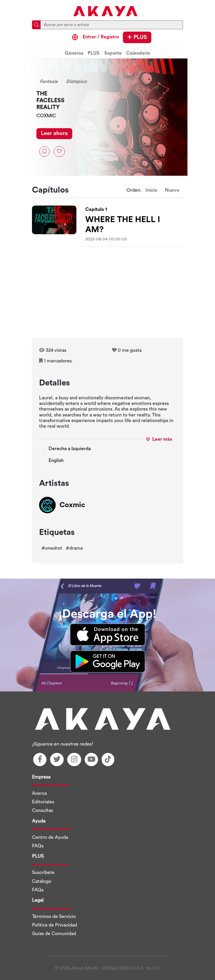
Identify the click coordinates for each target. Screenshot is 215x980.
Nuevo (172, 190)
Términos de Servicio (54, 916)
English (56, 460)
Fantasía (49, 82)
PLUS (137, 37)
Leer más (159, 439)
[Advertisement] (107, 294)
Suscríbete (43, 872)
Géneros (74, 53)
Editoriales (43, 802)
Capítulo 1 (96, 209)
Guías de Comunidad (54, 934)
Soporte (113, 53)
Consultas (42, 810)
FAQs (38, 846)
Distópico (76, 82)
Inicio (151, 190)
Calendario (138, 53)
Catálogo (42, 881)
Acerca (39, 793)
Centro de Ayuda (50, 837)
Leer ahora (54, 133)
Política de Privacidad (54, 925)
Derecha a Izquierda (70, 449)
